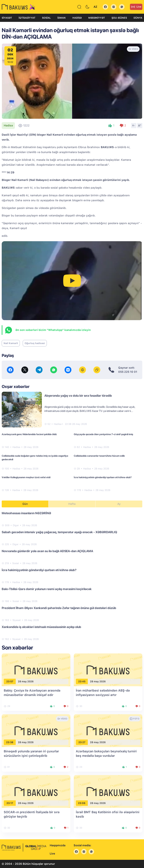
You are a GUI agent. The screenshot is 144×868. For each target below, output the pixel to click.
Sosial (46, 18)
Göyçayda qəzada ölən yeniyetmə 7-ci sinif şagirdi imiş (103, 434)
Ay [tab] (119, 504)
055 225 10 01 (128, 372)
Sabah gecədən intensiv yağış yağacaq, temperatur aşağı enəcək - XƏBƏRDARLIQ (59, 532)
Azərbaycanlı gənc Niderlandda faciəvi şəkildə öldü (29, 434)
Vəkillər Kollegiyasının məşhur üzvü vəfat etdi (26, 477)
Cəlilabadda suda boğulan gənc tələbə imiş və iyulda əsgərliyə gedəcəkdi (35, 458)
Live (136, 7)
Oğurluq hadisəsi (35, 343)
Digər (16, 525)
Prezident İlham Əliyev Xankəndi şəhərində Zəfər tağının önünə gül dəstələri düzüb (59, 608)
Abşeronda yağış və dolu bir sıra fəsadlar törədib (78, 396)
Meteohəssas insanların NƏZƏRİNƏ (26, 513)
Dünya (138, 18)
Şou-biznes (119, 18)
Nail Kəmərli (11, 343)
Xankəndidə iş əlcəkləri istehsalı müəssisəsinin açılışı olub (41, 627)
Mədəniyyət (97, 18)
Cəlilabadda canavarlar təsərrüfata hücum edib (99, 456)
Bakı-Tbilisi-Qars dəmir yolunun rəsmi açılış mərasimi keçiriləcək (47, 589)
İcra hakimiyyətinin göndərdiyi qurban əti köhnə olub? (103, 477)
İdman (61, 18)
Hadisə (77, 18)
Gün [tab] (25, 504)
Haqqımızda (58, 845)
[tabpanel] (72, 576)
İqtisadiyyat (27, 18)
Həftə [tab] (72, 504)
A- (134, 125)
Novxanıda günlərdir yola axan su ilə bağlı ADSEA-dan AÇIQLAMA (47, 551)
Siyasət (7, 18)
